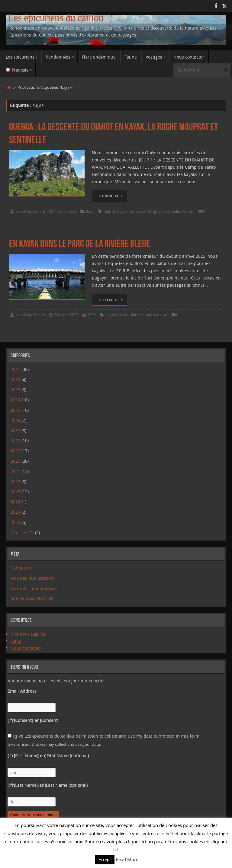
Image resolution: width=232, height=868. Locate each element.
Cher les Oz (22, 533)
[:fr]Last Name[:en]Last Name (48, 785)
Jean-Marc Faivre (30, 211)
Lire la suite (111, 196)
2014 (15, 400)
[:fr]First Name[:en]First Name (48, 756)
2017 (15, 431)
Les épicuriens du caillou (55, 18)
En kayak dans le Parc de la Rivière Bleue (80, 243)
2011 (15, 369)
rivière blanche (131, 315)
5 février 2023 (66, 315)
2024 (15, 502)
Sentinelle (171, 211)
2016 (15, 420)
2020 (15, 461)
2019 (15, 451)
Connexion (21, 568)
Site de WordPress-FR (32, 598)
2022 (15, 482)
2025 (15, 522)
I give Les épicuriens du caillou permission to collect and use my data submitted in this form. (104, 736)
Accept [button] (105, 860)
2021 (15, 471)
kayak (122, 211)
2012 (15, 380)
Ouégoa (154, 211)
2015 (15, 410)
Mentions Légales (28, 634)
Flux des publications (32, 578)
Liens (16, 641)
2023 (89, 211)
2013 (15, 389)
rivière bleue (156, 315)
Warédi (188, 211)
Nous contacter (26, 648)
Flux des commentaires (34, 588)
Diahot (109, 211)
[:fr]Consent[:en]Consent (33, 720)
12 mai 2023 (65, 211)
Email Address (22, 691)
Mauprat (137, 211)
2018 (15, 440)
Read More (127, 859)
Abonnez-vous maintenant (33, 815)
